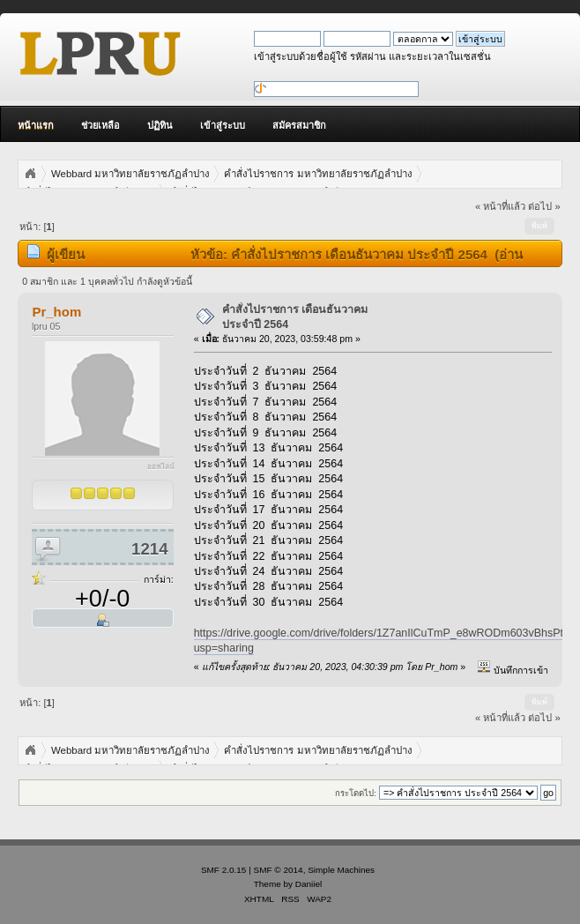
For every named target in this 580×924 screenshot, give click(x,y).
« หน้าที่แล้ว (500, 206)
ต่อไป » (544, 206)
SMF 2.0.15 (224, 870)
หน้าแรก (36, 125)
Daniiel (309, 884)
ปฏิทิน (160, 125)
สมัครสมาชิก (299, 125)
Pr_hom (56, 312)
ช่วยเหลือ (100, 125)
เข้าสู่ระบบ (223, 125)
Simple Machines (341, 870)
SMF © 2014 (279, 870)
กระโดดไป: (356, 793)
